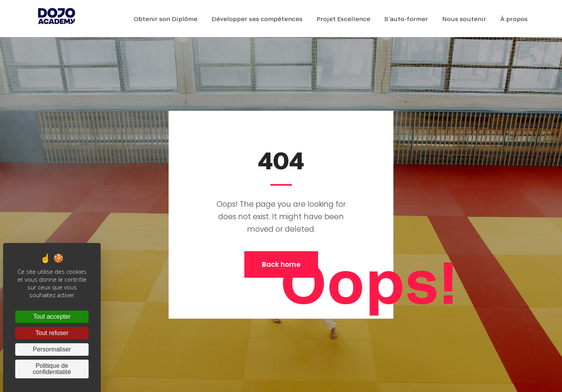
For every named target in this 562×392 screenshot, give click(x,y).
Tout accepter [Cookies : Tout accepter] (52, 317)
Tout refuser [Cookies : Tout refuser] (52, 333)
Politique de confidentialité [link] (52, 369)
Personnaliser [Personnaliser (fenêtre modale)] (52, 349)
